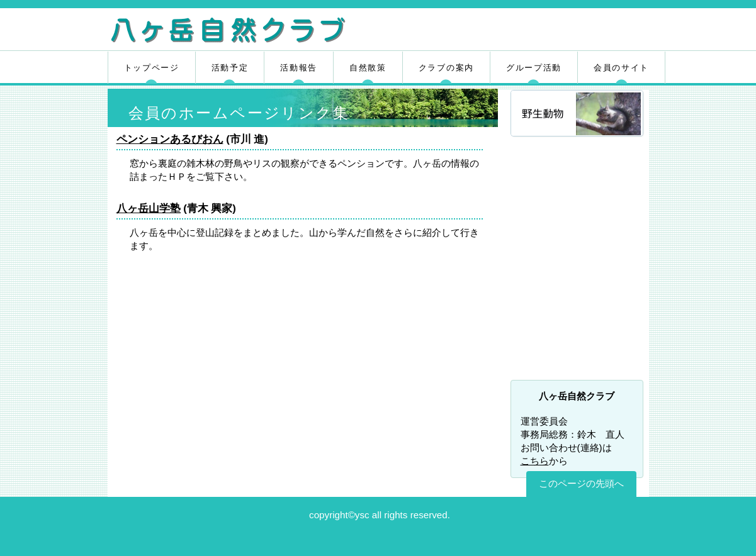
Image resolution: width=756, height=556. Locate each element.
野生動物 (578, 114)
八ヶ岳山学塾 (149, 208)
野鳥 (578, 165)
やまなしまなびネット (578, 359)
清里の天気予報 (578, 261)
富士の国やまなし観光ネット (578, 326)
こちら (535, 461)
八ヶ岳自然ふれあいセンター (578, 294)
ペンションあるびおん (170, 139)
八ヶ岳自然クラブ (257, 31)
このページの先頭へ (581, 483)
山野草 (578, 216)
